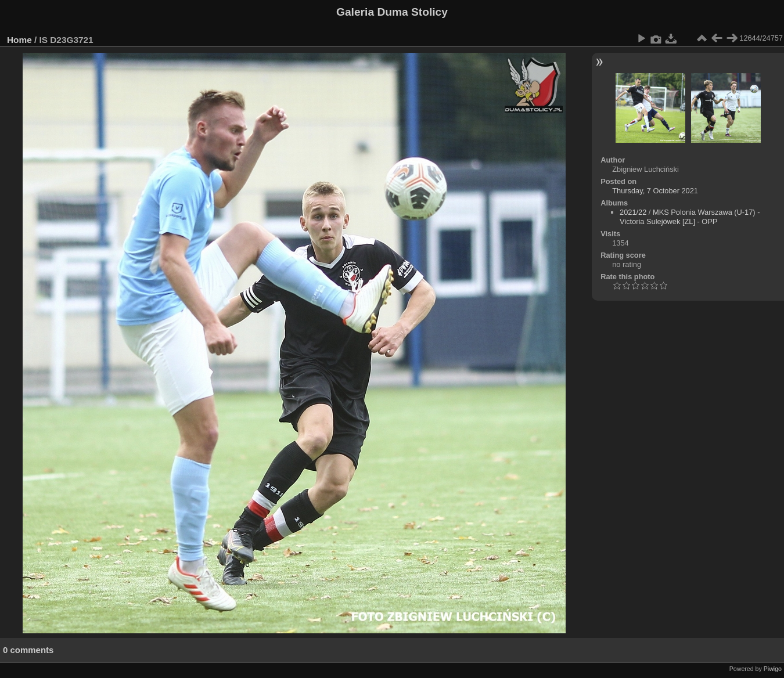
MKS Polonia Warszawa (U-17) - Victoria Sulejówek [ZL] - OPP (690, 217)
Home (19, 40)
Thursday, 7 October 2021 (655, 191)
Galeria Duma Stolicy (392, 12)
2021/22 (633, 212)
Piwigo (773, 669)
